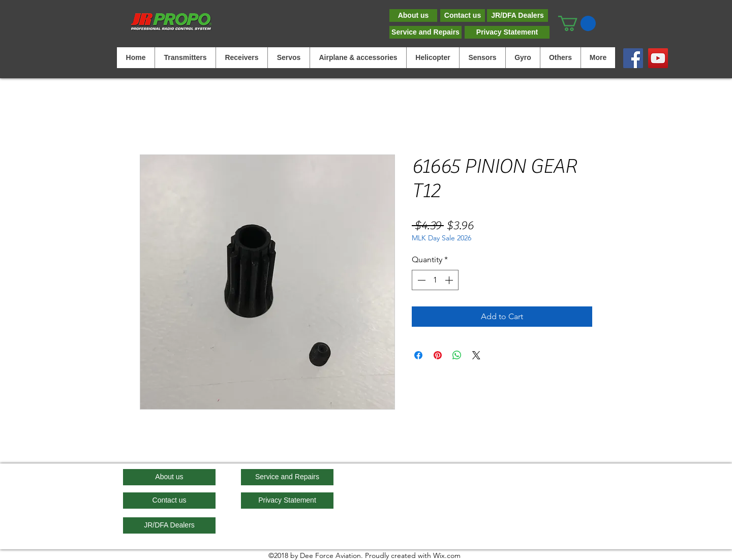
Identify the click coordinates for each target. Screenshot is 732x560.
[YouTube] (658, 58)
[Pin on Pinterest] (438, 355)
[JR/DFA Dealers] (517, 15)
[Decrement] (420, 280)
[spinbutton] (435, 280)
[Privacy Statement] (507, 32)
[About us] (413, 15)
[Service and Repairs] (425, 32)
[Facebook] (633, 58)
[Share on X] (476, 355)
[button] (577, 23)
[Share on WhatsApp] (457, 355)
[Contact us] (463, 15)
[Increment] (450, 280)
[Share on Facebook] (418, 355)
